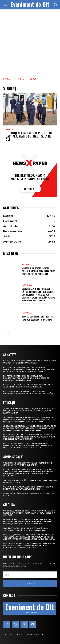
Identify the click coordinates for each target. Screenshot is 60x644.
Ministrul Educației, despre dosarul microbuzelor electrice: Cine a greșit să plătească (39, 271)
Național (27, 265)
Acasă (6, 79)
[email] (30, 575)
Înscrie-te (30, 584)
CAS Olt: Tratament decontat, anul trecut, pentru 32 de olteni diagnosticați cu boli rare (29, 386)
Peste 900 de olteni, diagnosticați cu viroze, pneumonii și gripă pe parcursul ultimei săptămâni (28, 392)
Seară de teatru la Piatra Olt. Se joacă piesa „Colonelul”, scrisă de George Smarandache (25, 529)
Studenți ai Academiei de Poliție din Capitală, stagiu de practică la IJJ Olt (29, 136)
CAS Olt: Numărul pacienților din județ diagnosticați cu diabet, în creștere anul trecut (29, 362)
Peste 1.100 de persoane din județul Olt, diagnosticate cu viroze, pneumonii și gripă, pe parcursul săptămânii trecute (26, 378)
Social (10, 130)
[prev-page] (5, 333)
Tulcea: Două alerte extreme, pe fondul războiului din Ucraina (38, 318)
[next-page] (10, 333)
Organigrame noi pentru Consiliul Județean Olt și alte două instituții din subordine (28, 464)
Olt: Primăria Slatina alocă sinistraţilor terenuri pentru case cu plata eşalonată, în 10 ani (28, 488)
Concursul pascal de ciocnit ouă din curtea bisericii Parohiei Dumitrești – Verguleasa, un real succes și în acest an (29, 513)
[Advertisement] (30, 41)
